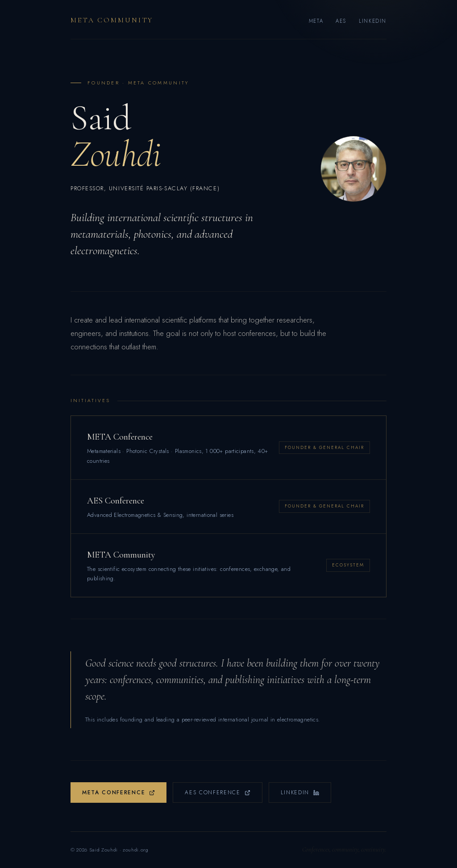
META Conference (118, 793)
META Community (112, 20)
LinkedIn (373, 21)
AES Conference (218, 793)
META (316, 21)
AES (341, 21)
